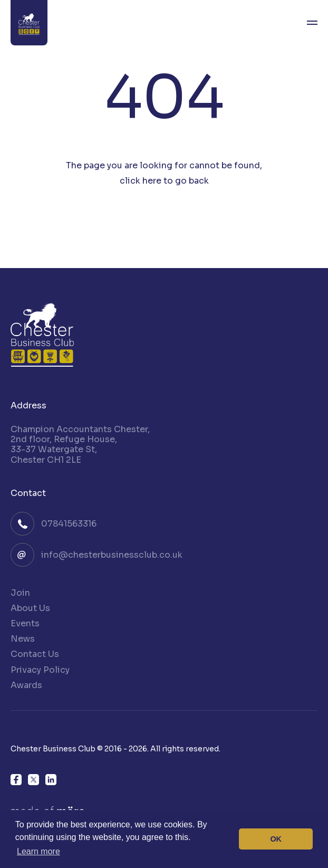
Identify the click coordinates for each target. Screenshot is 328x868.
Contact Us (35, 654)
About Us (30, 608)
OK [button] (276, 839)
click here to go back (164, 181)
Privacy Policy (40, 670)
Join (20, 593)
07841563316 (69, 524)
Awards (26, 685)
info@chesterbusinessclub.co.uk (112, 555)
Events (25, 623)
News (23, 639)
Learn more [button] (38, 851)
